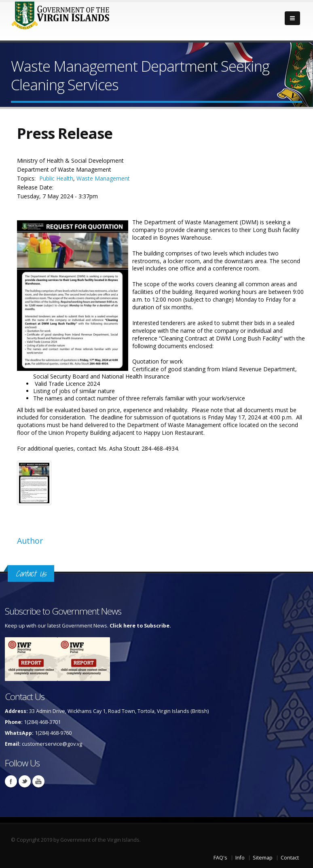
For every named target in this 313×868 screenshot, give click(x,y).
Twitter (25, 781)
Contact (290, 858)
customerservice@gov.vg (52, 744)
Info (240, 858)
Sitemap (263, 858)
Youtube (38, 781)
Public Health (56, 178)
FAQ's (220, 858)
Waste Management (103, 178)
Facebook (11, 781)
